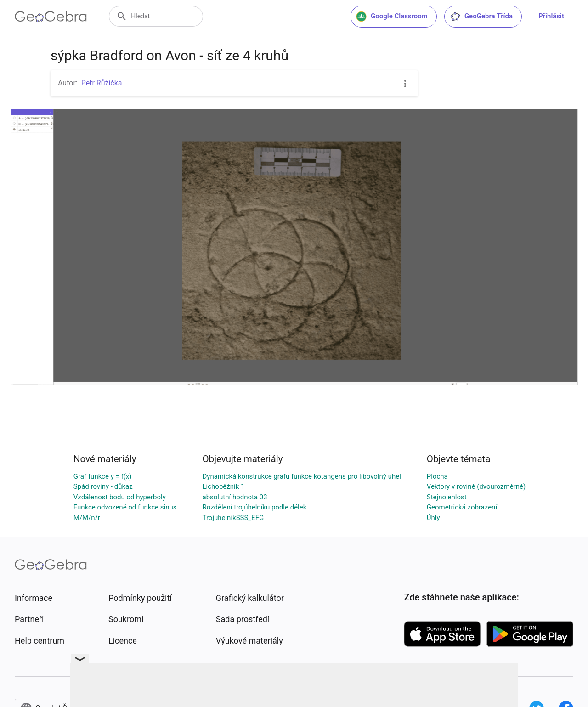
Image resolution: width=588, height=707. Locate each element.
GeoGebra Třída (481, 17)
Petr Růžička (102, 83)
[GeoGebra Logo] (51, 17)
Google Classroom (392, 17)
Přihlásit (551, 16)
